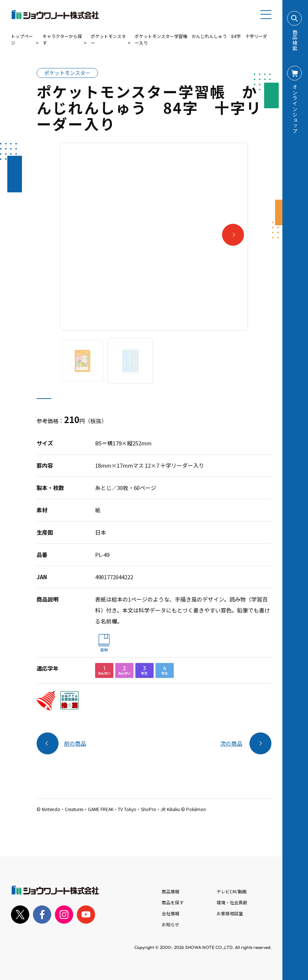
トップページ (22, 39)
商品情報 (170, 891)
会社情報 (170, 913)
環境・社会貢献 (232, 902)
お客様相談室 (230, 913)
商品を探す (173, 902)
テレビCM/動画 (232, 891)
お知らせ (170, 924)
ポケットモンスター (108, 39)
